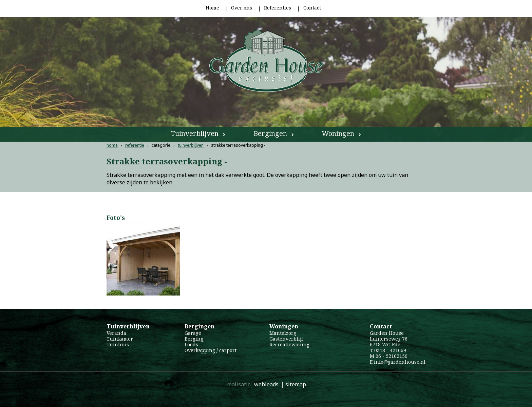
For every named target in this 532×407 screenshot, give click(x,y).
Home (212, 8)
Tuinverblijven (195, 133)
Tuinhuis (118, 344)
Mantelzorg (283, 333)
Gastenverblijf (286, 339)
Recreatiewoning (289, 344)
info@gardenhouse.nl (400, 362)
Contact (312, 8)
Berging (194, 339)
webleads (266, 384)
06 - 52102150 (392, 356)
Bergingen (270, 133)
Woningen (338, 133)
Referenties (278, 8)
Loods (191, 344)
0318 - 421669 (390, 350)
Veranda (116, 333)
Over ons (242, 8)
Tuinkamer (120, 339)
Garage (193, 333)
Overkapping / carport (211, 350)
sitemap (296, 384)
